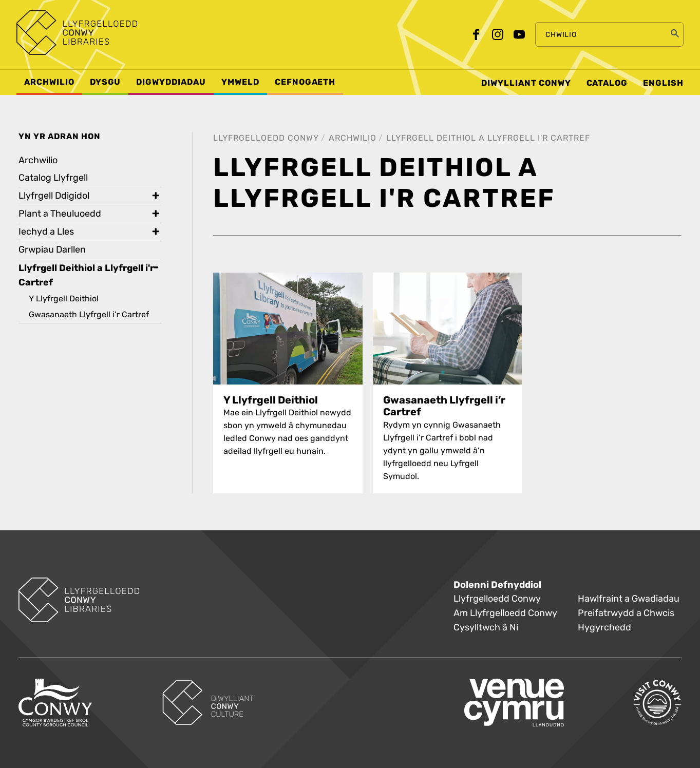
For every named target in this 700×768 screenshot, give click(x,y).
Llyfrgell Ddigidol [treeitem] (54, 196)
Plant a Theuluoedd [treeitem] (60, 214)
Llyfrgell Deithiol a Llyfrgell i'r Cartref (488, 138)
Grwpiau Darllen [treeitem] (52, 250)
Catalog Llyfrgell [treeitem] (53, 178)
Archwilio (353, 138)
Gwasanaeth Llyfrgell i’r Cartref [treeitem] (89, 314)
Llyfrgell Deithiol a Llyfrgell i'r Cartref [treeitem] (86, 275)
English (663, 83)
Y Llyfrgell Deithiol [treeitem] (64, 299)
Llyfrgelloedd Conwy (266, 138)
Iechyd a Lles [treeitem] (46, 232)
